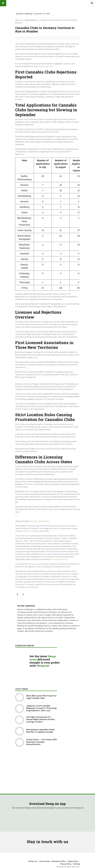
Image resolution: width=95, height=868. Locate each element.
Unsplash (45, 521)
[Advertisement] (36, 767)
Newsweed (33, 564)
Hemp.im (19, 20)
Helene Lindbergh (25, 14)
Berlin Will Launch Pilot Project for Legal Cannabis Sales (41, 697)
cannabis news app (45, 66)
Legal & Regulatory (31, 20)
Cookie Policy (73, 861)
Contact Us (33, 861)
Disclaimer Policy (58, 861)
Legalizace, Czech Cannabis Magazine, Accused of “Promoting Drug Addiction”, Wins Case (41, 708)
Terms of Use (44, 861)
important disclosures (59, 559)
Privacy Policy (66, 864)
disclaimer (28, 531)
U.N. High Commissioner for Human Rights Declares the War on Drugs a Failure (40, 719)
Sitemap (77, 864)
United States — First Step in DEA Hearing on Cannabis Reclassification (42, 742)
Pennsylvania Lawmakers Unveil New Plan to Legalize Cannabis (40, 731)
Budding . (34, 521)
